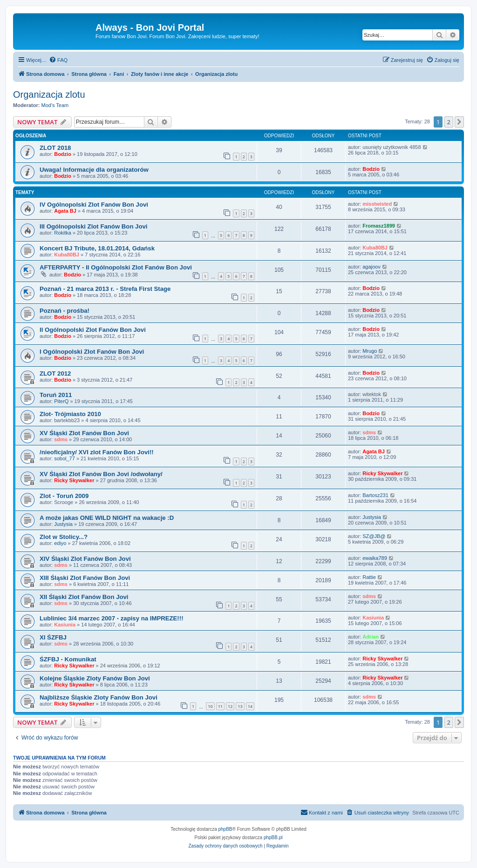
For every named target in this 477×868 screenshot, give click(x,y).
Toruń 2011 (56, 395)
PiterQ (61, 401)
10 (210, 706)
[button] (459, 122)
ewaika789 (375, 558)
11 (220, 706)
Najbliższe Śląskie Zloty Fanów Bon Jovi (99, 697)
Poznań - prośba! (65, 311)
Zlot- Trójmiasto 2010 (70, 414)
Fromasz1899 (379, 226)
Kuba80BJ (67, 255)
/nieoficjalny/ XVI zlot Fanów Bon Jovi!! (97, 452)
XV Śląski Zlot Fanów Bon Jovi (84, 433)
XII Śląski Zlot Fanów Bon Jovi (84, 597)
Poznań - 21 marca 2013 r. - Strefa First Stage (105, 289)
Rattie (369, 577)
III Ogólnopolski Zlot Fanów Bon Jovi (94, 226)
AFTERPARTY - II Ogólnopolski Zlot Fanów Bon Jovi (116, 267)
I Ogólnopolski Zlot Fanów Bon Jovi (92, 352)
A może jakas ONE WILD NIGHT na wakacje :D (107, 518)
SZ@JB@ (374, 536)
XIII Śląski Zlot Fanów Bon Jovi (85, 578)
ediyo (60, 543)
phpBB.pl (273, 838)
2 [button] (449, 122)
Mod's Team (55, 105)
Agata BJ (65, 211)
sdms (61, 439)
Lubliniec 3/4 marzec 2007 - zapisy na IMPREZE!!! (112, 618)
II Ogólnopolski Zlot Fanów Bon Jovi (93, 330)
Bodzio (63, 154)
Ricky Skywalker (74, 480)
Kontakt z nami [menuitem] (322, 812)
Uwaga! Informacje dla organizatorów (94, 170)
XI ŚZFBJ (53, 637)
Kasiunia (65, 625)
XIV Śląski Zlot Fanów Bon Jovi (85, 559)
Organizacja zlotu (49, 94)
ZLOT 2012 (55, 373)
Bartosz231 (375, 495)
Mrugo (370, 351)
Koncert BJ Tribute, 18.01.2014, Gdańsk (97, 248)
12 (230, 706)
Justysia (63, 524)
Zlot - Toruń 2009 (64, 496)
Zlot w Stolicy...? (64, 537)
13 (240, 706)
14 (250, 706)
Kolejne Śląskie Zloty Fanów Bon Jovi (95, 678)
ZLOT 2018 (55, 148)
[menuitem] (58, 60)
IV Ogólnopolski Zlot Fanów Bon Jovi (94, 205)
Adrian (371, 637)
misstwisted (377, 204)
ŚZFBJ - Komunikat (68, 659)
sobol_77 (65, 458)
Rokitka (63, 233)
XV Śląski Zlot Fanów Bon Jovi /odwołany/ (101, 474)
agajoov (371, 267)
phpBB (225, 829)
